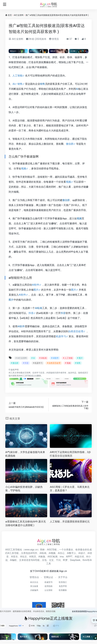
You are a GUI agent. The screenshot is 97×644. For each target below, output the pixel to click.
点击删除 (37, 376)
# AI (33, 358)
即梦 (65, 560)
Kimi (85, 560)
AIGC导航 (52, 550)
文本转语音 (25, 560)
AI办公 (61, 553)
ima (62, 557)
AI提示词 (79, 557)
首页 (10, 15)
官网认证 (48, 577)
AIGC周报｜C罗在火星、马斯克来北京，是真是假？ (70, 489)
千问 (58, 560)
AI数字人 (72, 553)
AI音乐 (14, 557)
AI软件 (36, 285)
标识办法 (34, 582)
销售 (20, 84)
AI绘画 (39, 308)
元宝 (51, 560)
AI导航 (36, 560)
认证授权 (48, 590)
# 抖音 (26, 363)
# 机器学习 (38, 363)
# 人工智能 (68, 358)
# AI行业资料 (21, 358)
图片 (36, 290)
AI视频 (52, 553)
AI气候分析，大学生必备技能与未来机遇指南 (25, 454)
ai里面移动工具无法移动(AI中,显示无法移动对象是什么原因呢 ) (26, 523)
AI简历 (33, 557)
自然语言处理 (76, 331)
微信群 (70, 144)
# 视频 (68, 363)
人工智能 (17, 76)
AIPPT (69, 557)
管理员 (54, 39)
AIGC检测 (52, 557)
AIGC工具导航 (25, 376)
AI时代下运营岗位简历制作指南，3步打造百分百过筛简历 (70, 454)
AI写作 (34, 553)
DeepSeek (75, 560)
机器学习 (61, 336)
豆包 (44, 560)
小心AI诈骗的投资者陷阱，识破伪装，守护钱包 (24, 489)
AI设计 (82, 553)
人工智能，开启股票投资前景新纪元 (70, 522)
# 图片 (80, 358)
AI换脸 (42, 557)
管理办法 (34, 577)
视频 (24, 169)
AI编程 (13, 560)
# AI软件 (55, 358)
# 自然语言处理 (54, 363)
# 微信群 (15, 363)
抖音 (31, 313)
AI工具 (12, 373)
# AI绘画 (43, 358)
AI (14, 84)
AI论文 (24, 557)
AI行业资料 (19, 15)
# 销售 (78, 363)
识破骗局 (34, 590)
